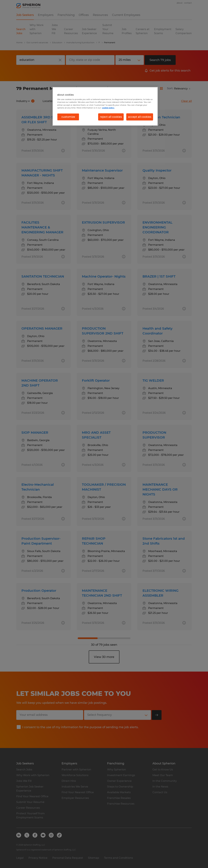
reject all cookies (111, 117)
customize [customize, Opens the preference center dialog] (68, 117)
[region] (105, 106)
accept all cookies (140, 117)
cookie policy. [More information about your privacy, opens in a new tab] (108, 108)
